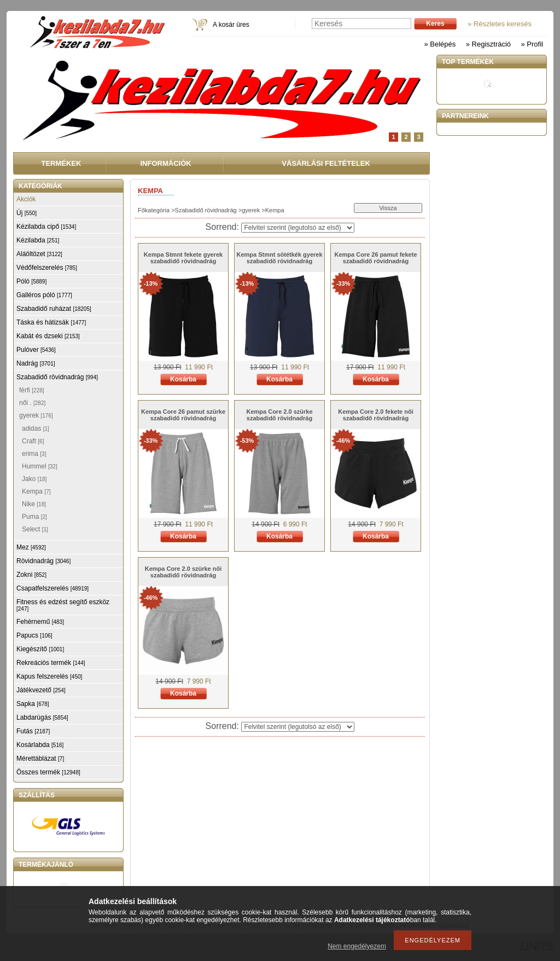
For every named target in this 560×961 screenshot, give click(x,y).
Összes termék (48, 772)
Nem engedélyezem (357, 946)
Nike (34, 504)
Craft (33, 441)
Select (35, 529)
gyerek (251, 210)
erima (34, 454)
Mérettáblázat (40, 759)
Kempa (36, 491)
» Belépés (440, 44)
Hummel (40, 466)
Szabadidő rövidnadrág (206, 210)
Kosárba (183, 379)
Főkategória (154, 210)
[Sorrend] (298, 228)
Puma (34, 517)
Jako (34, 479)
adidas (36, 429)
